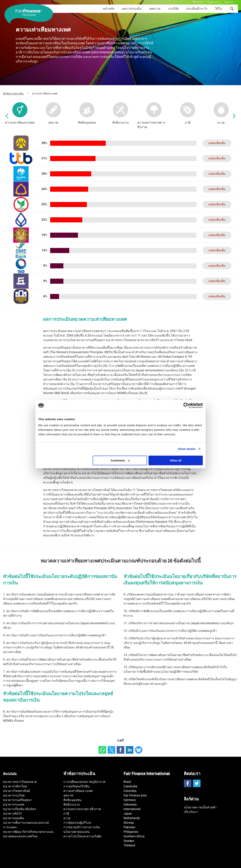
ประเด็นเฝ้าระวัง (197, 9)
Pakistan (129, 827)
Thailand (129, 845)
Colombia (130, 791)
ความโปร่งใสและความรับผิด (82, 836)
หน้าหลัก (109, 9)
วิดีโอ (218, 9)
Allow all (176, 460)
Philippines (131, 832)
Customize (120, 460)
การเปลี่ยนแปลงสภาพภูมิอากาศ (84, 782)
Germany (130, 800)
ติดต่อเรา (229, 2)
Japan (128, 814)
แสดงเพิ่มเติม (217, 143)
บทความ (155, 9)
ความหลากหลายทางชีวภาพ (82, 809)
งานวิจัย (173, 9)
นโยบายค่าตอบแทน (77, 832)
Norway (129, 823)
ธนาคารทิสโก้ (12, 814)
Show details (187, 449)
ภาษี (66, 814)
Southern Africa (134, 836)
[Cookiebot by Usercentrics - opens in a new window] (186, 405)
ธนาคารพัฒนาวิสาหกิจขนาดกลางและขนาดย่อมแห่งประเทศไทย (28, 834)
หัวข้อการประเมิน (13, 94)
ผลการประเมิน (132, 9)
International (132, 809)
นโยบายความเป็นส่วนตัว (200, 807)
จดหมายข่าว (214, 2)
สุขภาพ (68, 795)
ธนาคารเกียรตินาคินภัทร (20, 809)
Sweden (129, 841)
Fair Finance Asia (135, 795)
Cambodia (130, 786)
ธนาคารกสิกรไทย (15, 786)
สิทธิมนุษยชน (72, 800)
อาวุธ (67, 818)
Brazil (127, 782)
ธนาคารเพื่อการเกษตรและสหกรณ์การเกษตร (26, 825)
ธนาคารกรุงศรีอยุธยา (17, 800)
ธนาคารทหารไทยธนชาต (20, 782)
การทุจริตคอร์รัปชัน (76, 786)
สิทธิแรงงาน (72, 804)
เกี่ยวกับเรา (198, 2)
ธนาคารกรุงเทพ (14, 804)
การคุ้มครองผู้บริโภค (77, 823)
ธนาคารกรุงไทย (14, 795)
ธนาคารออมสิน (14, 818)
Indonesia (130, 804)
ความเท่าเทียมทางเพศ (78, 791)
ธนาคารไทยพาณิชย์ (16, 791)
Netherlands (132, 818)
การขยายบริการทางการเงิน (82, 827)
